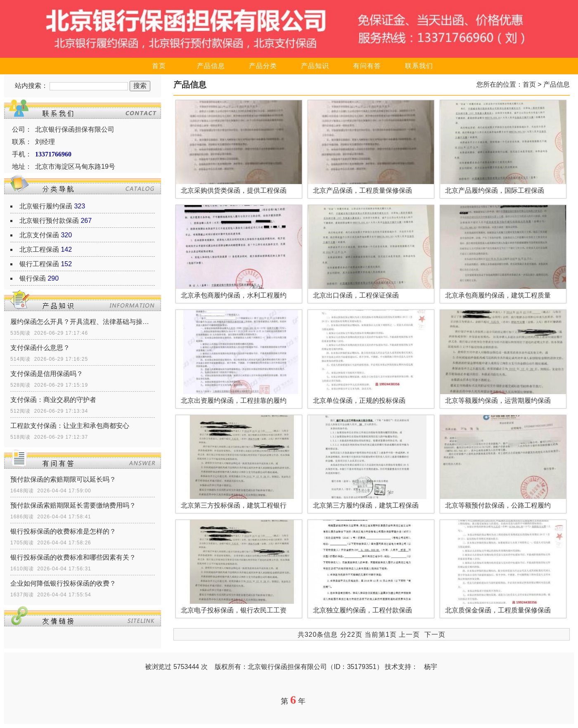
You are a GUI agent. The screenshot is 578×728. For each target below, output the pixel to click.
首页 (159, 66)
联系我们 (419, 66)
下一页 (435, 635)
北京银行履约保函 (46, 206)
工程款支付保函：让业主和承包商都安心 (70, 426)
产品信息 (211, 66)
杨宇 (431, 667)
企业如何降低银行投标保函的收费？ (63, 583)
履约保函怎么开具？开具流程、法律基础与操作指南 (83, 322)
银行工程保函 (39, 264)
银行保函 (33, 278)
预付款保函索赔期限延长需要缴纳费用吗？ (73, 505)
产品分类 (263, 66)
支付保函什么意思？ (40, 348)
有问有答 (367, 66)
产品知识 (315, 66)
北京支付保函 (39, 235)
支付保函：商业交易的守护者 (53, 400)
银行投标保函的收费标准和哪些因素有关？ (73, 557)
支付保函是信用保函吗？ (47, 374)
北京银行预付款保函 (49, 221)
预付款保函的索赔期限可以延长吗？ (63, 479)
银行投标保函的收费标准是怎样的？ (63, 531)
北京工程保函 (39, 249)
